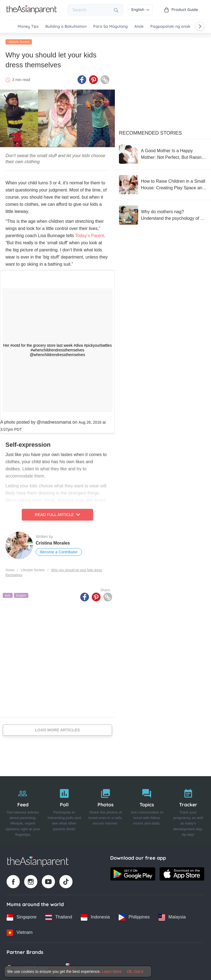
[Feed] (23, 810)
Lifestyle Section (19, 40)
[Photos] (105, 810)
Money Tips (28, 27)
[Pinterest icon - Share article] (93, 78)
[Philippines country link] (134, 916)
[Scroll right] (200, 26)
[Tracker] (188, 810)
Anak (139, 27)
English (140, 10)
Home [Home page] (10, 568)
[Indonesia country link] (95, 916)
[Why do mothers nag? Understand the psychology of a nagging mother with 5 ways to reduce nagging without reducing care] (163, 214)
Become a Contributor (59, 551)
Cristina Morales (53, 542)
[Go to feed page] (32, 12)
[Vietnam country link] (20, 931)
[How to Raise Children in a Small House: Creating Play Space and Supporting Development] (163, 183)
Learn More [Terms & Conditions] (112, 971)
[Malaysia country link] (172, 916)
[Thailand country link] (59, 916)
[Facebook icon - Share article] (82, 78)
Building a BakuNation (66, 27)
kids (8, 594)
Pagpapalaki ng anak (170, 27)
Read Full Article (57, 513)
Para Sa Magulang (110, 27)
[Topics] (147, 810)
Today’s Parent (90, 234)
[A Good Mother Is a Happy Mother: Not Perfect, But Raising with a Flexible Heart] (163, 153)
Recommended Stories (150, 132)
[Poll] (64, 810)
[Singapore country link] (22, 916)
